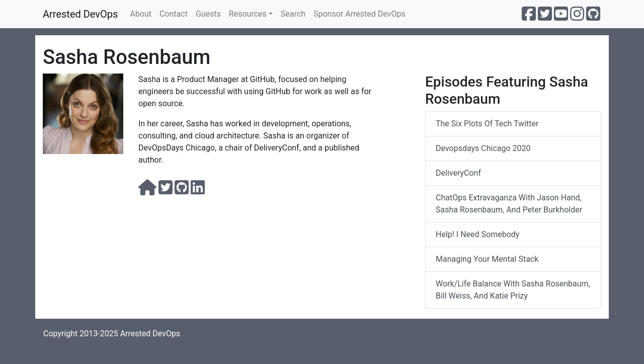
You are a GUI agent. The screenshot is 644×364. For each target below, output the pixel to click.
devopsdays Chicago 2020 (483, 148)
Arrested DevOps (80, 14)
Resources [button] (248, 14)
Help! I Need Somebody (477, 234)
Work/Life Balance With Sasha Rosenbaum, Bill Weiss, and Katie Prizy (513, 290)
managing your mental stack (487, 259)
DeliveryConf (458, 173)
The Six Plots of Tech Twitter (487, 124)
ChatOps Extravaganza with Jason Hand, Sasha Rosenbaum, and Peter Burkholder (509, 204)
